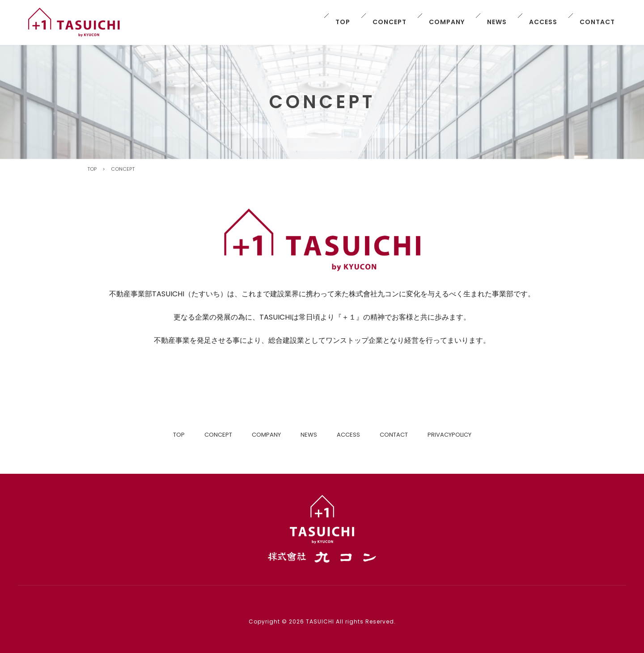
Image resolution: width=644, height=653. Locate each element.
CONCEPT (390, 22)
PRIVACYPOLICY (449, 435)
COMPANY (447, 22)
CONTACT (597, 22)
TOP (343, 22)
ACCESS (543, 22)
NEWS (497, 22)
